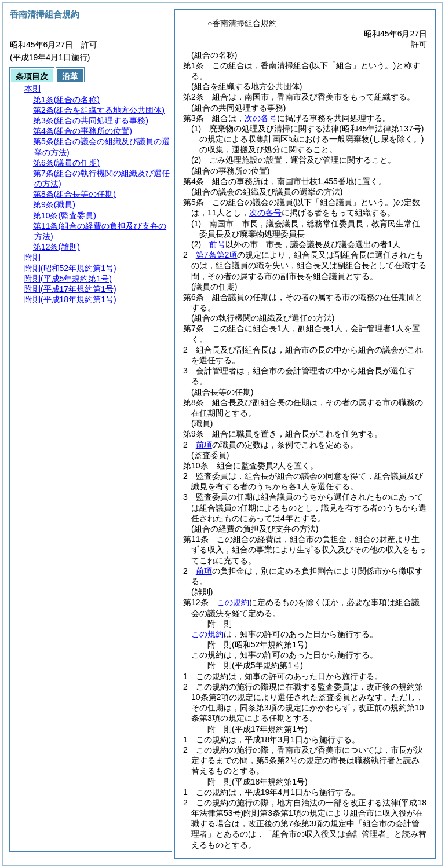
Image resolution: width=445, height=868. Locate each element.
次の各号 (261, 118)
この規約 (233, 602)
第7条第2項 (217, 255)
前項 (204, 445)
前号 (217, 244)
